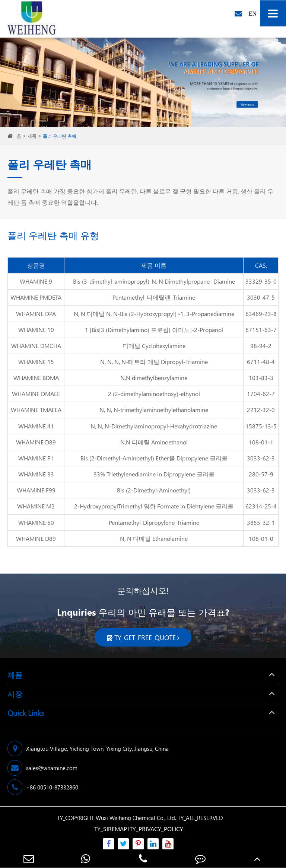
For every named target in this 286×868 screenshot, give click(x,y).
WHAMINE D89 (36, 442)
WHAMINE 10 (36, 330)
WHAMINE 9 (36, 281)
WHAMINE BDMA (36, 378)
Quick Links (26, 712)
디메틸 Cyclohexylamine (154, 346)
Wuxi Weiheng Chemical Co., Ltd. (136, 818)
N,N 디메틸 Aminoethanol (154, 442)
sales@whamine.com (42, 768)
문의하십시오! (143, 590)
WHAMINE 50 (36, 522)
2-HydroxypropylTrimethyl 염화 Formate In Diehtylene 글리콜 (154, 506)
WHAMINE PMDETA (36, 297)
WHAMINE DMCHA (36, 346)
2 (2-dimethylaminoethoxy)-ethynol (154, 394)
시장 (15, 693)
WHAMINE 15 (36, 362)
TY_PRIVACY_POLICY (156, 829)
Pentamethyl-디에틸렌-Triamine (154, 297)
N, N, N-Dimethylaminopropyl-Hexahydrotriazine (154, 426)
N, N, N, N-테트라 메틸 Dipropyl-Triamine (154, 362)
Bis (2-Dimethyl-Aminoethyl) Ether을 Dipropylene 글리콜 (154, 458)
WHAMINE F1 (36, 458)
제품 (32, 136)
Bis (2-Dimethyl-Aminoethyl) (154, 490)
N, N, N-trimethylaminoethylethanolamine (154, 410)
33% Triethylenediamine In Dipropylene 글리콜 (154, 474)
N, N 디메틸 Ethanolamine (154, 538)
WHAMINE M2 (36, 506)
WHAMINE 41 (36, 426)
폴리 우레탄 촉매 (60, 136)
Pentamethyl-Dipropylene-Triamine (154, 522)
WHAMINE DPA (36, 314)
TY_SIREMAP (111, 829)
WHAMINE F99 (36, 490)
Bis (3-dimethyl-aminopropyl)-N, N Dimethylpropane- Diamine (154, 281)
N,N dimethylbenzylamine (154, 378)
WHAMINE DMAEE (36, 394)
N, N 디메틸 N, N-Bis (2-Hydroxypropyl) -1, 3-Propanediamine (154, 314)
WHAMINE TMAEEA (36, 410)
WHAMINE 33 (36, 474)
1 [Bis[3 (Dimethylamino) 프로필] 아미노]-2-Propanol (154, 330)
